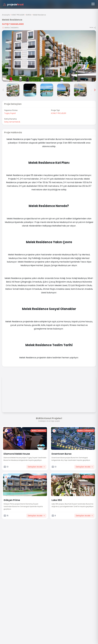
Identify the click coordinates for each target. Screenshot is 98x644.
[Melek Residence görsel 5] (64, 90)
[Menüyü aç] (93, 4)
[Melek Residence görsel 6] (80, 90)
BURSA (29, 15)
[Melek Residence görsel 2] (13, 90)
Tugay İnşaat (10, 113)
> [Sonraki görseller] (95, 90)
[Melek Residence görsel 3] (30, 90)
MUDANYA (42, 431)
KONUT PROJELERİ (18, 15)
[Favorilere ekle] (6, 431)
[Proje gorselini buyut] (49, 56)
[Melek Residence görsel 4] (47, 90)
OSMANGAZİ (89, 431)
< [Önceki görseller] (3, 90)
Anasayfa (6, 15)
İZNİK (91, 477)
